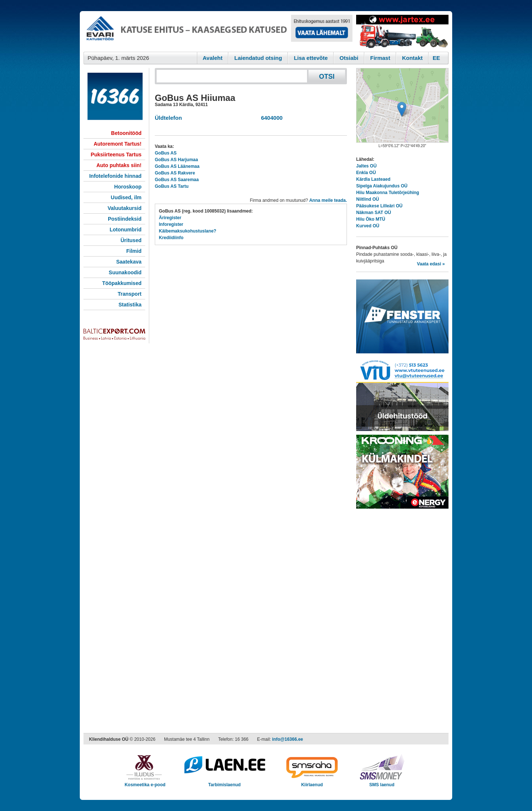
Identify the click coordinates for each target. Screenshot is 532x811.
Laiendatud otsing (258, 58)
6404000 (270, 118)
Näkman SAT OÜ (374, 213)
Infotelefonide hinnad (115, 176)
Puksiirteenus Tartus (116, 155)
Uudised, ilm (126, 197)
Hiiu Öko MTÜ (371, 219)
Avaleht (213, 58)
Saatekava (129, 262)
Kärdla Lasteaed (373, 179)
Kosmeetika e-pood (145, 782)
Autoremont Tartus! (117, 144)
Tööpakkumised (122, 283)
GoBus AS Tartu (172, 186)
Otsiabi (349, 58)
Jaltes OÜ (366, 166)
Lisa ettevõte (311, 58)
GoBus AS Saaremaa (177, 180)
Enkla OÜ (366, 173)
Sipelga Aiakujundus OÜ (382, 186)
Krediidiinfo (171, 238)
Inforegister (171, 224)
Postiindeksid (125, 219)
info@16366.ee (288, 739)
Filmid (134, 251)
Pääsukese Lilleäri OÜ (379, 206)
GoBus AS (166, 153)
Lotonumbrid (126, 230)
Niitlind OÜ (368, 199)
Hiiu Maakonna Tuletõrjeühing (388, 193)
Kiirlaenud (312, 782)
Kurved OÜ (368, 226)
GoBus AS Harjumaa (176, 160)
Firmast (380, 58)
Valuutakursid (125, 208)
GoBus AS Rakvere (175, 173)
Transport (129, 294)
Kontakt (412, 58)
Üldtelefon (168, 118)
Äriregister (170, 218)
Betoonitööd (126, 133)
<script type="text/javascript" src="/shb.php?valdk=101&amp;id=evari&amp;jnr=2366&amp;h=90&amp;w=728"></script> (218, 31)
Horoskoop (128, 187)
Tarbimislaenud (224, 782)
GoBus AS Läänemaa (177, 166)
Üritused (131, 240)
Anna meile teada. (328, 200)
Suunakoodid (125, 272)
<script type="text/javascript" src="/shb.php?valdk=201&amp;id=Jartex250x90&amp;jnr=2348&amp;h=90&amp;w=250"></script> (402, 31)
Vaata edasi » (431, 264)
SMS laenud (382, 782)
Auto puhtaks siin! (119, 165)
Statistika (130, 305)
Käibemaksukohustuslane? (187, 231)
